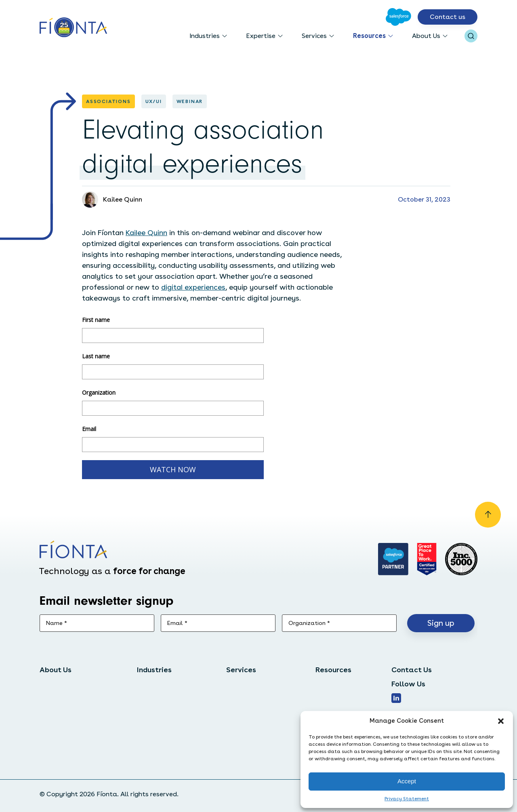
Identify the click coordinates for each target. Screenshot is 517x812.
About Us (426, 36)
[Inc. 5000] (461, 559)
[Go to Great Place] (427, 559)
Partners (53, 725)
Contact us (448, 17)
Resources (369, 36)
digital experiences (193, 287)
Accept (407, 781)
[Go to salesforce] (393, 559)
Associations (157, 697)
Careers (52, 697)
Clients (51, 711)
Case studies (336, 684)
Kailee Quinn (146, 232)
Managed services (254, 711)
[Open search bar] (471, 36)
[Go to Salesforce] (398, 17)
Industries (205, 36)
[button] (501, 721)
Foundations (156, 711)
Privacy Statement (407, 799)
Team (48, 684)
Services (314, 36)
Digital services (250, 697)
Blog (323, 697)
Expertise (261, 36)
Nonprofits (154, 684)
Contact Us (412, 670)
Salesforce (243, 684)
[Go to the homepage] (73, 28)
